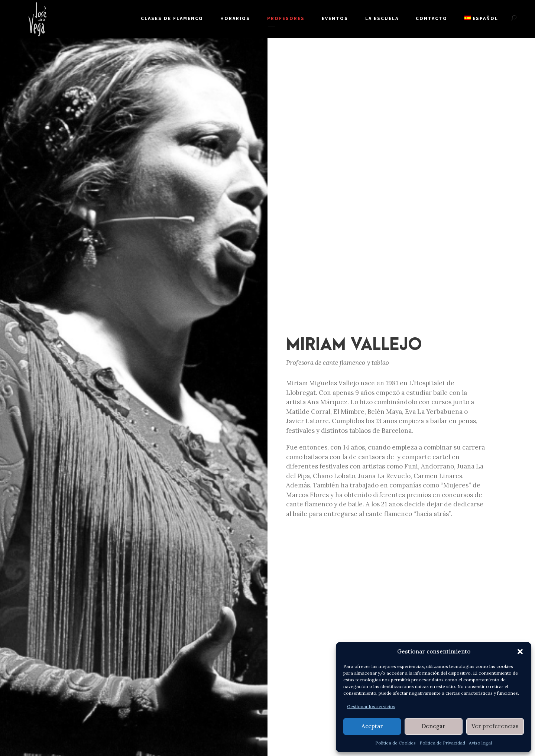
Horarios (235, 18)
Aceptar (372, 726)
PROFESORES (286, 18)
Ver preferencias (495, 726)
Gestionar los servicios (371, 706)
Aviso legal (480, 743)
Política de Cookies (395, 743)
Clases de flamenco (172, 18)
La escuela (382, 18)
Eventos (335, 18)
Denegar (434, 726)
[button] (520, 652)
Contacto (432, 18)
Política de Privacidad (442, 743)
